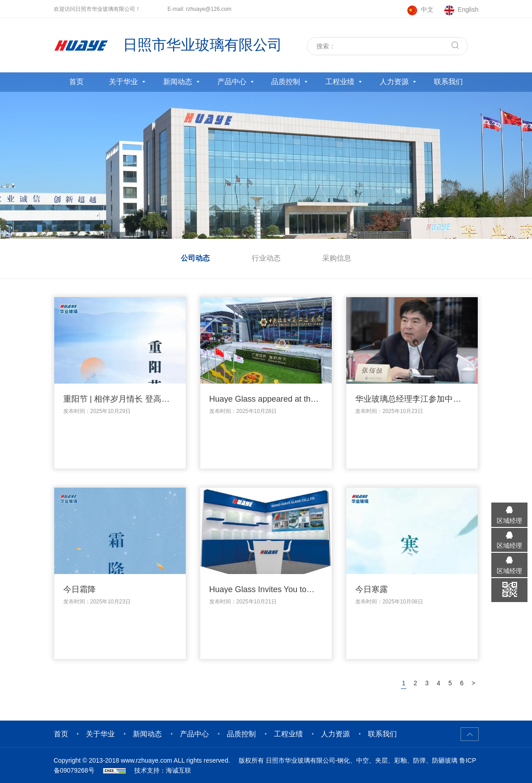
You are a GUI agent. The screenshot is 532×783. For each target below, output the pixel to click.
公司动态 (195, 258)
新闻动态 (178, 82)
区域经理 (509, 521)
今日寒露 (372, 589)
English (468, 9)
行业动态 (266, 258)
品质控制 (286, 82)
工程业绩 (340, 82)
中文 (427, 9)
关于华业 (123, 82)
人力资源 (394, 82)
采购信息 (337, 258)
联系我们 (448, 82)
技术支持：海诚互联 (163, 770)
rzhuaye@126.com (209, 9)
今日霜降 (80, 589)
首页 (76, 82)
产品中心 (232, 82)
